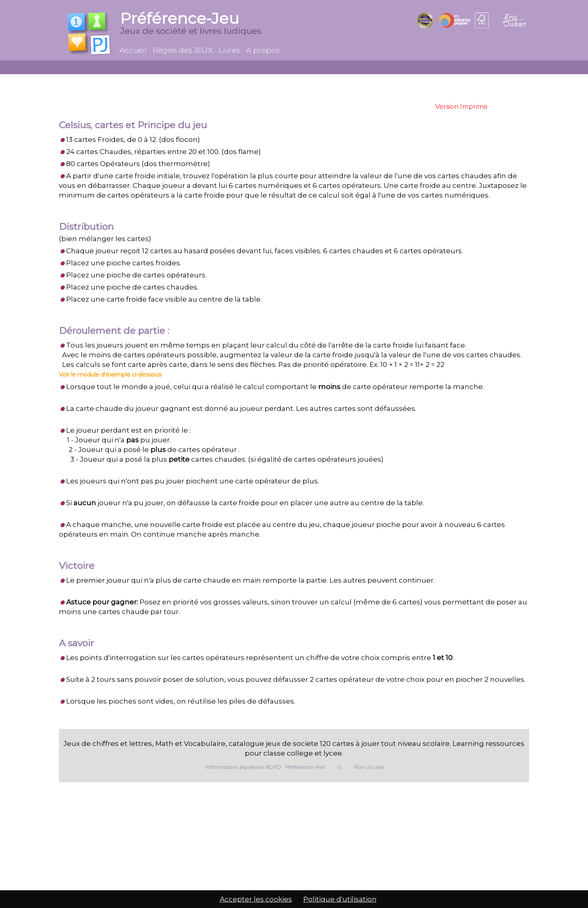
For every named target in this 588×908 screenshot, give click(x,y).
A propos (263, 50)
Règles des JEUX (182, 50)
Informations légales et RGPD (243, 767)
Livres (229, 50)
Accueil (133, 50)
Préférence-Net (305, 767)
